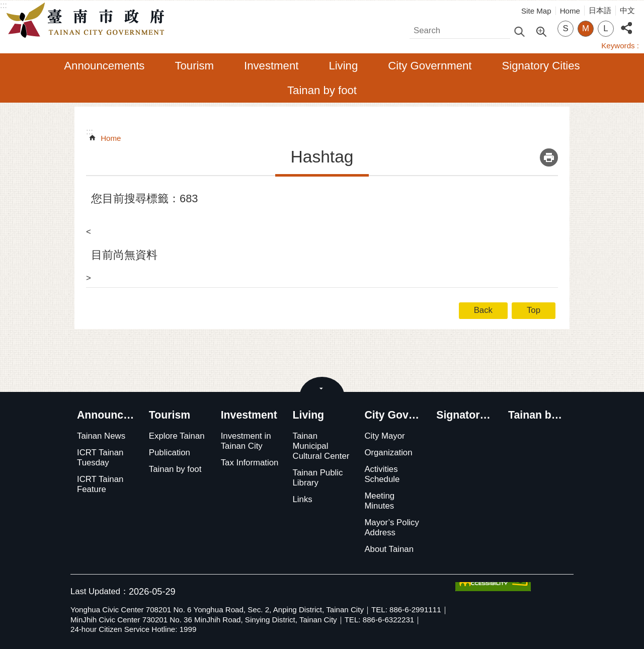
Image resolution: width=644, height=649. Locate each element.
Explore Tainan (177, 436)
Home (570, 11)
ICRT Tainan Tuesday (100, 458)
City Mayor (384, 436)
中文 (627, 10)
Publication (170, 453)
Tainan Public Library (318, 478)
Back (483, 310)
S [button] (565, 28)
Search (423, 28)
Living (343, 66)
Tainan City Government (88, 21)
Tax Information (250, 463)
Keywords (618, 46)
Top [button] (534, 310)
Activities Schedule (382, 474)
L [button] (606, 28)
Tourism (194, 66)
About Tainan (389, 549)
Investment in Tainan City (246, 441)
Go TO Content (5, 5)
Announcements (104, 66)
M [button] (586, 28)
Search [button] (519, 31)
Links (303, 499)
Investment (271, 66)
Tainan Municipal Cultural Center (321, 446)
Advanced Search (541, 31)
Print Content (549, 157)
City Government (430, 66)
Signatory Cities (541, 66)
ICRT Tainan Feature (100, 484)
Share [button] (626, 22)
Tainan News (101, 436)
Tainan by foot (322, 90)
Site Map (536, 11)
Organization (388, 453)
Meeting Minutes (379, 501)
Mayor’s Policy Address (392, 528)
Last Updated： (100, 591)
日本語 (600, 10)
